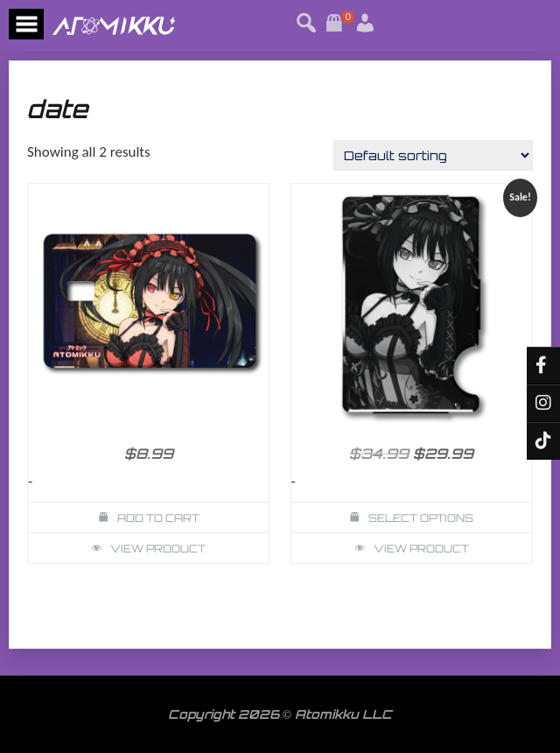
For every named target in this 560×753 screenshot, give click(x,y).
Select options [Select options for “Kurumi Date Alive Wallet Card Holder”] (421, 518)
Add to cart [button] (158, 518)
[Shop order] (433, 155)
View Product (158, 549)
